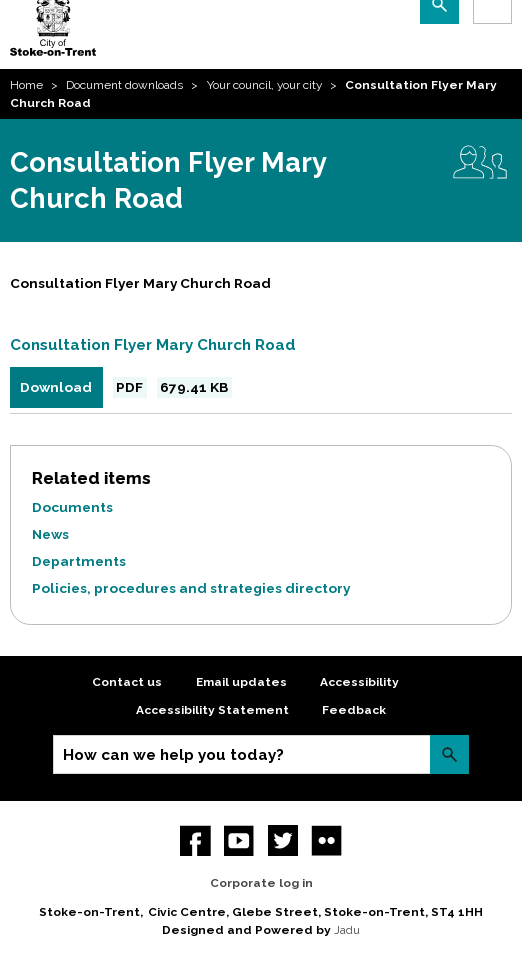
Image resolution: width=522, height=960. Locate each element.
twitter (283, 840)
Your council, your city (264, 85)
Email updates (241, 682)
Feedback (354, 710)
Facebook (195, 840)
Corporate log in (261, 883)
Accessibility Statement (212, 710)
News (50, 534)
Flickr (326, 840)
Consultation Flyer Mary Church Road (153, 345)
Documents (72, 507)
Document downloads (124, 85)
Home (26, 85)
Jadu (347, 930)
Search (449, 754)
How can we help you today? (173, 755)
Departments (79, 561)
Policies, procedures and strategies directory (191, 588)
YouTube (239, 840)
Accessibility (359, 682)
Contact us (127, 682)
